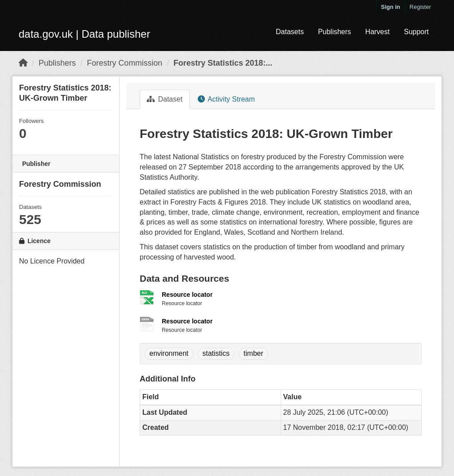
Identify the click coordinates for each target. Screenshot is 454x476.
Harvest (378, 32)
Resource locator (187, 295)
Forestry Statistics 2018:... (223, 63)
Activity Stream (226, 99)
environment (169, 353)
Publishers (335, 32)
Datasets (290, 32)
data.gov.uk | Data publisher (84, 34)
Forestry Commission (125, 63)
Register (420, 7)
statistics (216, 353)
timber (253, 353)
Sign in (390, 7)
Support (416, 32)
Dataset (165, 99)
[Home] (23, 63)
